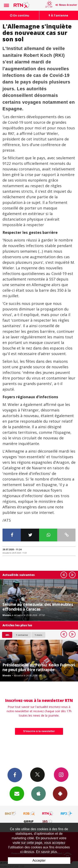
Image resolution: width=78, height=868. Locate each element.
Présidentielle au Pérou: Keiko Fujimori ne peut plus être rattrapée (39, 667)
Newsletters (17, 793)
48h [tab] (7, 635)
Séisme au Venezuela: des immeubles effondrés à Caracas (38, 607)
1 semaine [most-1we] (22, 635)
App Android (60, 793)
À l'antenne (58, 15)
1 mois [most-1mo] (38, 635)
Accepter (39, 860)
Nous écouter (68, 5)
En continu (20, 15)
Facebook (15, 775)
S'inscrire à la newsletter (39, 731)
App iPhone (38, 793)
